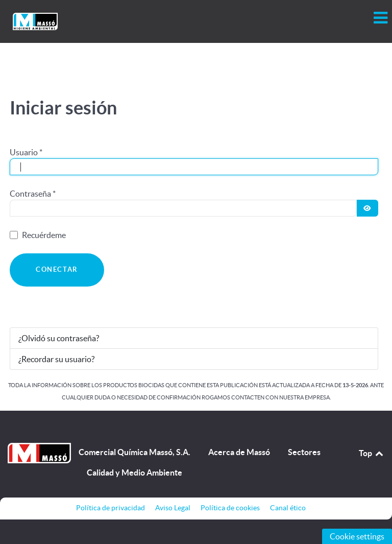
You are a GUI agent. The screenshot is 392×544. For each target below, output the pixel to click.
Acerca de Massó (239, 452)
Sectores (304, 452)
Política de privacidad (111, 508)
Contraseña (33, 194)
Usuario (26, 152)
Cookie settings (357, 536)
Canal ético (288, 508)
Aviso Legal (173, 508)
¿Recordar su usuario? (56, 359)
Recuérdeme (44, 235)
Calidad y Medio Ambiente (134, 472)
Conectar (57, 269)
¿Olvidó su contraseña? (59, 338)
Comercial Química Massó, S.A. (134, 452)
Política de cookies (230, 508)
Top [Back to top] (372, 453)
